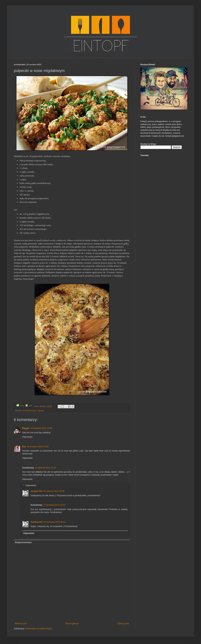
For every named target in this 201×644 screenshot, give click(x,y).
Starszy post (123, 624)
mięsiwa (40, 411)
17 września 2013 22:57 (54, 505)
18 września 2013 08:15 (54, 522)
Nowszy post (21, 624)
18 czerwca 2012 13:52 (38, 447)
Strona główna (72, 624)
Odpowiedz (27, 437)
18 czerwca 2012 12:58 (41, 428)
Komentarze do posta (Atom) (39, 629)
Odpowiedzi (31, 485)
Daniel (43, 406)
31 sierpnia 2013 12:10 (46, 468)
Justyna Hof (36, 491)
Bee (24, 447)
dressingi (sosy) (29, 411)
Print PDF (24, 405)
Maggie (26, 428)
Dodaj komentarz (23, 542)
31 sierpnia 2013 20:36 (54, 491)
